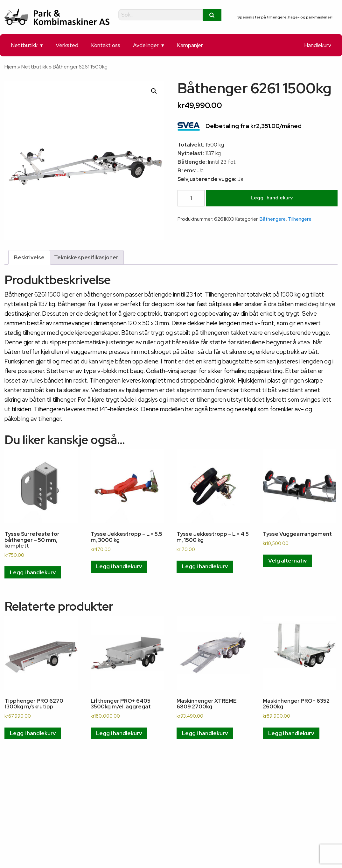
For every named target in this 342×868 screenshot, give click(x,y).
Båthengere (273, 219)
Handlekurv (318, 45)
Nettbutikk (24, 45)
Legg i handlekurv (272, 198)
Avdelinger (146, 45)
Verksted (67, 45)
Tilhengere (300, 219)
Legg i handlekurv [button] (33, 572)
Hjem (10, 67)
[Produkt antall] (191, 198)
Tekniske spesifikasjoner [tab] (86, 257)
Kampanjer (190, 45)
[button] (154, 91)
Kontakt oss (106, 45)
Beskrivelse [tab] (29, 257)
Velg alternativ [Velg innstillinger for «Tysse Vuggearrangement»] (287, 561)
